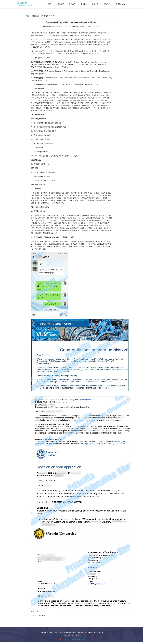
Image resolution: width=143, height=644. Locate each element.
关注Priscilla (120, 4)
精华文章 (61, 4)
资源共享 (95, 4)
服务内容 (72, 4)
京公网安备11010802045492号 (72, 639)
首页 (49, 4)
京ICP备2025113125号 (72, 635)
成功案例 (84, 4)
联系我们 (107, 4)
